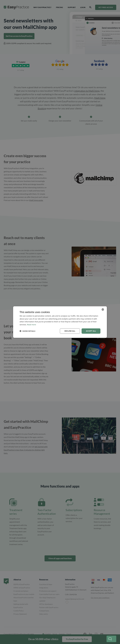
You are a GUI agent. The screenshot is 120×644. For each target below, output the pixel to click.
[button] (27, 331)
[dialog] (60, 322)
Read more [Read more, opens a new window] (32, 325)
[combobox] (103, 309)
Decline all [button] (70, 331)
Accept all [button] (91, 331)
